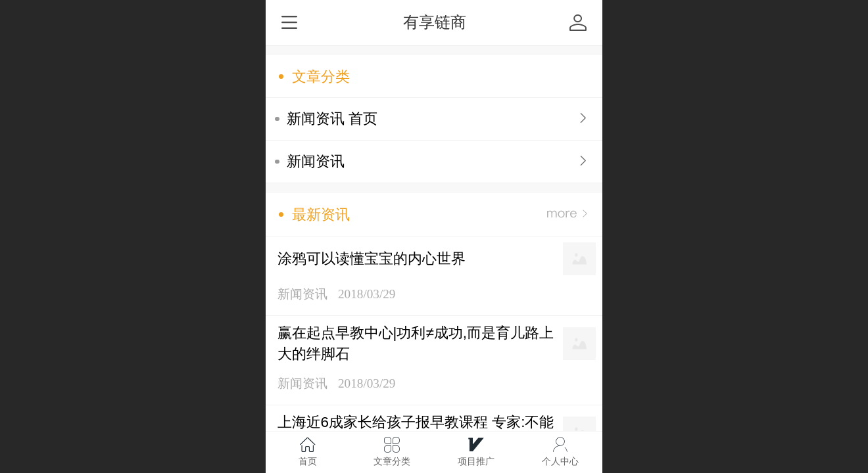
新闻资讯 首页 (332, 119)
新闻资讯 (316, 161)
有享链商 (435, 22)
